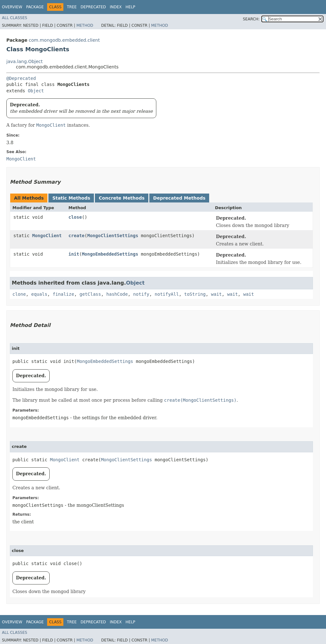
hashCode (117, 294)
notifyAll (167, 294)
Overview (12, 7)
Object (36, 91)
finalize (63, 294)
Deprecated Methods (179, 198)
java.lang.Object (25, 61)
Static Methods (71, 198)
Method (85, 25)
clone (19, 294)
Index (116, 7)
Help (130, 7)
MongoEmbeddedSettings (110, 254)
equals (39, 294)
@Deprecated (21, 78)
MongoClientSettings (113, 236)
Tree (72, 7)
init (74, 254)
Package (35, 7)
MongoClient (47, 236)
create (77, 236)
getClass (90, 294)
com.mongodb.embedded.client (64, 40)
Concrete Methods (122, 198)
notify (141, 294)
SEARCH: (251, 19)
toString (195, 294)
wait (216, 294)
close (75, 217)
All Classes (14, 18)
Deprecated (93, 7)
